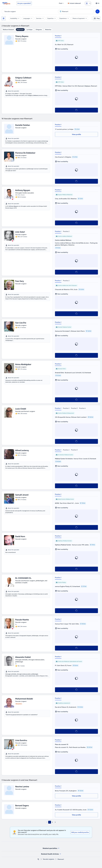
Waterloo (48, 30)
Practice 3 (74, 408)
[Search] (98, 11)
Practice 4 (82, 408)
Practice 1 (58, 36)
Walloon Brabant (8, 30)
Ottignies (39, 30)
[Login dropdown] (88, 3)
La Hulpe (30, 30)
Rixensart (20, 30)
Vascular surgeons (49, 859)
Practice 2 (66, 231)
